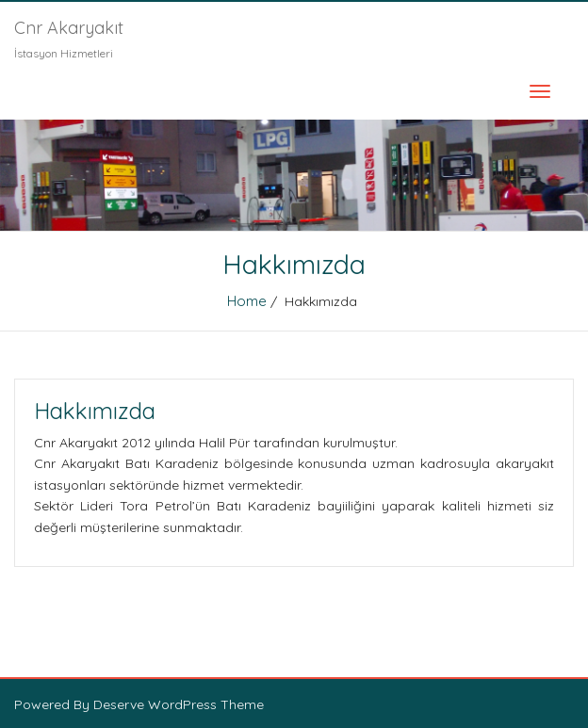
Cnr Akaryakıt (69, 28)
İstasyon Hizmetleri (64, 53)
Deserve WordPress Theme (179, 704)
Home (247, 301)
